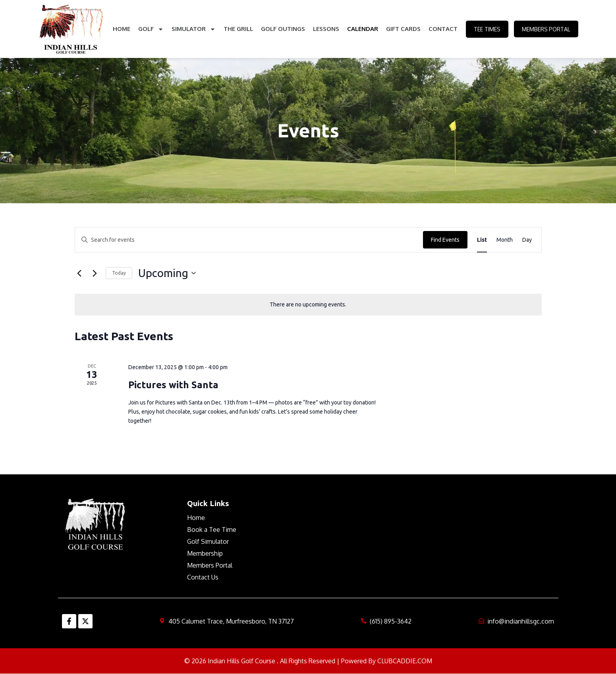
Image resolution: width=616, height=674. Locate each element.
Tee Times (487, 29)
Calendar (362, 29)
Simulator (193, 29)
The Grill (238, 29)
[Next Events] (95, 273)
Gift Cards (403, 29)
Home (121, 29)
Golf (151, 29)
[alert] (308, 305)
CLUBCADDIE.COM (405, 661)
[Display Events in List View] (482, 240)
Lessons (326, 29)
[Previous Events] (79, 273)
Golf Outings (283, 29)
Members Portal (546, 29)
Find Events (445, 240)
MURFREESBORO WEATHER (428, 528)
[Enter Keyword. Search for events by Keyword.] (249, 240)
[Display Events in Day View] (527, 240)
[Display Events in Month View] (505, 240)
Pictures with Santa (173, 385)
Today (119, 273)
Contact (443, 29)
